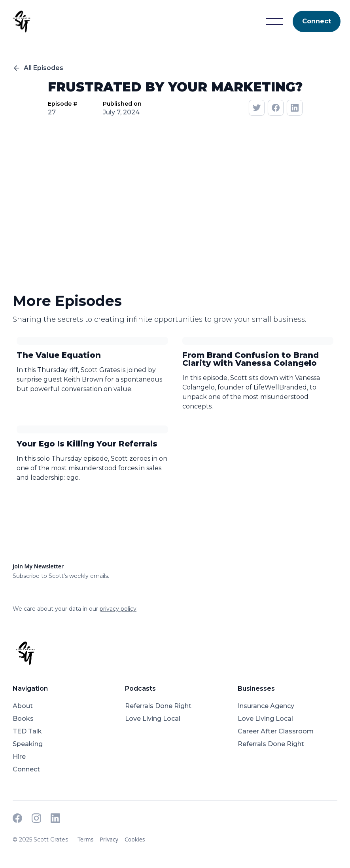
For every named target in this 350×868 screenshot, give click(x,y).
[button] (274, 21)
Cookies (135, 839)
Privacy (109, 839)
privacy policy (118, 609)
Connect (317, 21)
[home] (21, 21)
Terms (85, 839)
